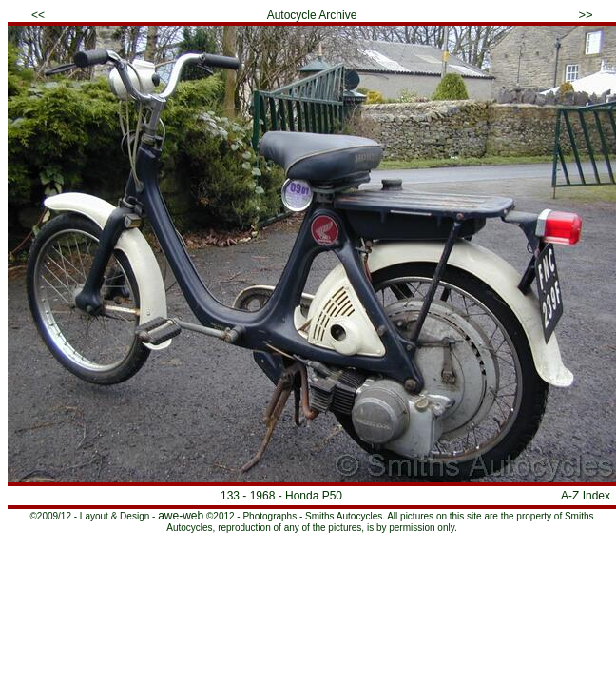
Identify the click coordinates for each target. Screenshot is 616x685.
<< (38, 15)
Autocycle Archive (312, 15)
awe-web (181, 516)
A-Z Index (586, 496)
